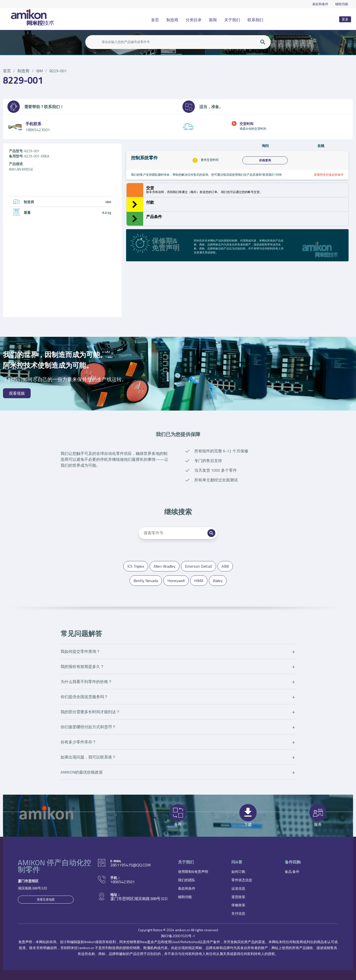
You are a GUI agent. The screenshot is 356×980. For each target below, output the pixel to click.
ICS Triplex (136, 566)
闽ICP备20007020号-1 (178, 936)
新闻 (213, 20)
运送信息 (238, 888)
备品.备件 (292, 871)
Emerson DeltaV (199, 566)
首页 (155, 20)
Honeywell (176, 581)
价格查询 (265, 160)
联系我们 (255, 20)
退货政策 (238, 897)
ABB (225, 566)
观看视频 (17, 393)
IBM (39, 71)
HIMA (199, 581)
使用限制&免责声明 (193, 871)
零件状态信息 (242, 880)
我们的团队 (187, 880)
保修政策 (238, 905)
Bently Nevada (146, 581)
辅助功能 (342, 4)
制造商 (172, 20)
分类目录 (194, 20)
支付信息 (238, 913)
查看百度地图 (46, 899)
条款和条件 (320, 4)
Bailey (218, 581)
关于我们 (232, 20)
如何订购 (238, 871)
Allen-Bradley (165, 566)
